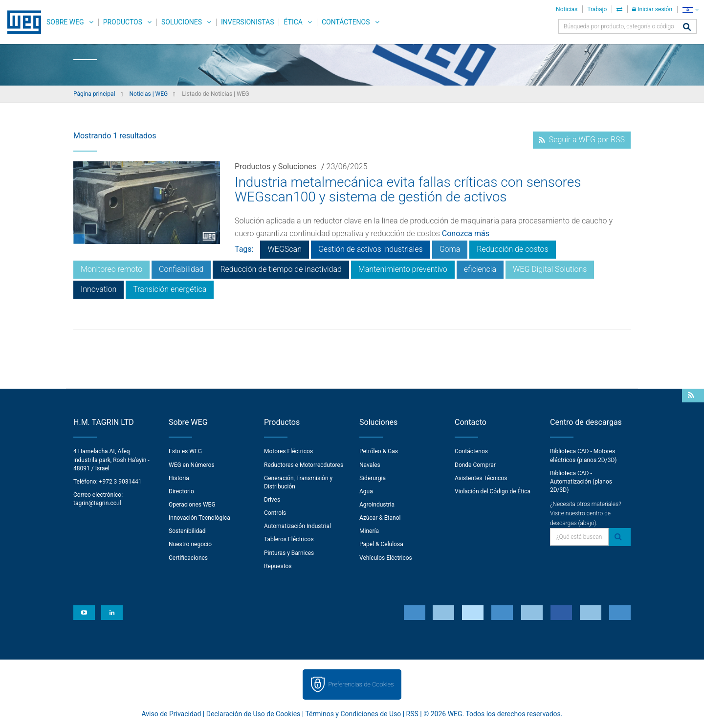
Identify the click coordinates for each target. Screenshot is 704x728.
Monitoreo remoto (111, 269)
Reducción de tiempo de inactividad (281, 269)
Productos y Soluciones (275, 166)
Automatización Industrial (297, 526)
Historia (179, 478)
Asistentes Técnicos (481, 478)
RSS (412, 714)
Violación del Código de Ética (493, 491)
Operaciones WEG (192, 505)
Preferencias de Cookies (361, 684)
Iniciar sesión (652, 9)
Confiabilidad (181, 269)
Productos (123, 22)
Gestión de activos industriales (371, 249)
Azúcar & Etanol (380, 518)
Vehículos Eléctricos (386, 558)
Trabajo (597, 9)
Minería (369, 531)
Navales (370, 465)
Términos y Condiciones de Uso (353, 714)
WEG (21, 22)
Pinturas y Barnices (289, 553)
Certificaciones (188, 558)
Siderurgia (373, 478)
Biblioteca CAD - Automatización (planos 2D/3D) (581, 482)
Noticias (567, 9)
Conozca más (466, 233)
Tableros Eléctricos (289, 539)
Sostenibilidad (187, 531)
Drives (272, 500)
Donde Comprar (475, 465)
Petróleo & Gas (379, 451)
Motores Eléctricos (288, 451)
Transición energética (170, 289)
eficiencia (480, 269)
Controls (275, 513)
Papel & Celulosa (381, 544)
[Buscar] (687, 28)
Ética (293, 22)
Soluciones (182, 22)
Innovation (99, 289)
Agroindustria (377, 505)
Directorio (181, 491)
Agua (366, 491)
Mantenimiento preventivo (403, 269)
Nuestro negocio (190, 544)
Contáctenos (346, 22)
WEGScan (284, 249)
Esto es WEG (185, 451)
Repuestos (278, 566)
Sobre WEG (65, 22)
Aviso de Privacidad (172, 714)
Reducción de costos (512, 249)
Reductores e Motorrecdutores (304, 465)
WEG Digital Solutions (550, 269)
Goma (450, 249)
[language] (691, 10)
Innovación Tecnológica (199, 518)
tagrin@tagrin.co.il (97, 503)
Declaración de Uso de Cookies (253, 714)
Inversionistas (247, 22)
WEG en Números (192, 465)
